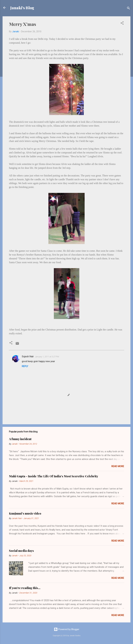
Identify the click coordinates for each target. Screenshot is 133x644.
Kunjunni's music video (25, 513)
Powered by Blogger (67, 629)
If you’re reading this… (25, 588)
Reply (25, 366)
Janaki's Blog (22, 8)
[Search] (129, 9)
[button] (122, 24)
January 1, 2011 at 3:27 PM (47, 357)
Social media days (21, 551)
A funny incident (20, 439)
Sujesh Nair (28, 357)
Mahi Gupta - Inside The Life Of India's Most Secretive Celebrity (54, 476)
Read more (118, 466)
